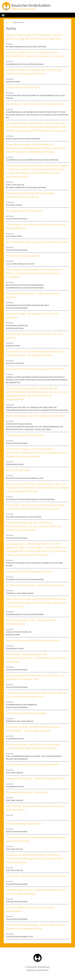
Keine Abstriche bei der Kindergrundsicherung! (33, 640)
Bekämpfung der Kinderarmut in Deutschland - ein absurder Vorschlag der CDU (35, 677)
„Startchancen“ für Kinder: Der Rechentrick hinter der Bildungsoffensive (36, 226)
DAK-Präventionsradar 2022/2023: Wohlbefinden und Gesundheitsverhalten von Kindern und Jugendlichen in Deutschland (36, 603)
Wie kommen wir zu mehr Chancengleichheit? (32, 765)
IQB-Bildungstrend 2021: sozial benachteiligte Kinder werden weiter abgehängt (36, 892)
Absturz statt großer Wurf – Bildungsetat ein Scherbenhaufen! (31, 622)
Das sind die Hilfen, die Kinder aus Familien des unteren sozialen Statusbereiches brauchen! (33, 746)
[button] (3, 15)
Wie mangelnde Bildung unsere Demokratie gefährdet (37, 242)
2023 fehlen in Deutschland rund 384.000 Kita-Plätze (36, 876)
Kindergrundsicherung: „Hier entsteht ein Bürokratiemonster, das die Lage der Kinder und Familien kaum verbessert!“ (33, 526)
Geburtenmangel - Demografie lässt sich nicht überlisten (32, 316)
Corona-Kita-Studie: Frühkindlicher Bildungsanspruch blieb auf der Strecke (36, 839)
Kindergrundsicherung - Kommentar (27, 792)
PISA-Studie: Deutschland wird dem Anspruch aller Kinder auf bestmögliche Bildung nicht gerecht (35, 507)
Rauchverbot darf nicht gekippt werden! (29, 571)
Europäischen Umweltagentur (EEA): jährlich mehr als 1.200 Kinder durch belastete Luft (36, 695)
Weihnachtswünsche (18, 470)
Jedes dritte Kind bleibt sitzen (23, 87)
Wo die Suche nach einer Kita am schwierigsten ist (35, 104)
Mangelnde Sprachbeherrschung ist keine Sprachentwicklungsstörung (30, 195)
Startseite (9, 22)
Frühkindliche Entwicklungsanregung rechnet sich (35, 369)
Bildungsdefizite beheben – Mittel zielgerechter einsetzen (33, 295)
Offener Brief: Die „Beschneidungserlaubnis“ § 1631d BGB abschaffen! (35, 808)
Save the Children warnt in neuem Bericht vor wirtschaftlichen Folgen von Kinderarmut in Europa (35, 54)
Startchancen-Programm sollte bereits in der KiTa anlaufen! (34, 336)
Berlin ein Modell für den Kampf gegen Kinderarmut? (36, 416)
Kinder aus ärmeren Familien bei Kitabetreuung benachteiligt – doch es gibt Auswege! (33, 729)
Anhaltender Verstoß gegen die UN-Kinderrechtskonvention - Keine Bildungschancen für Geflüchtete (36, 658)
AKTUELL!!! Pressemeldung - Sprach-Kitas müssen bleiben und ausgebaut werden (35, 927)
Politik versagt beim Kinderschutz (25, 435)
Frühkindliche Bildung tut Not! (23, 256)
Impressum (31, 970)
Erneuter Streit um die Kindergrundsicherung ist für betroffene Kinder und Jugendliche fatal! (35, 353)
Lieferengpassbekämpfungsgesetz (26, 713)
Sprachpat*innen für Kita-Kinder (24, 211)
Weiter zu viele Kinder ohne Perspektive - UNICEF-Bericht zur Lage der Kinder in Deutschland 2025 (35, 37)
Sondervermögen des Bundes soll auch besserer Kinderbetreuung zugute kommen (34, 72)
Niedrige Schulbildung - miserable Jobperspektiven (36, 778)
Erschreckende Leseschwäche (24, 824)
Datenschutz (43, 970)
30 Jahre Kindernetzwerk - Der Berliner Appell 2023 (35, 585)
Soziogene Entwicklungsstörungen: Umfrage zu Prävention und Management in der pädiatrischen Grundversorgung (34, 859)
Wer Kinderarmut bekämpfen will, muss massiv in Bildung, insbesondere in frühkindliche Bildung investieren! (34, 273)
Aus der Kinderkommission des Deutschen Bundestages (30, 909)
